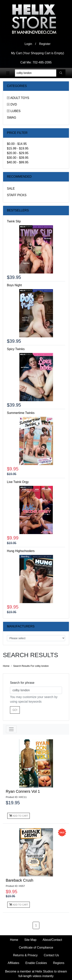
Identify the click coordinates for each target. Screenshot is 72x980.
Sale (11, 189)
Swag (12, 118)
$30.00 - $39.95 (18, 158)
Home (6, 666)
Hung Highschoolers (21, 551)
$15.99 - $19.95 (18, 148)
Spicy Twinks (16, 349)
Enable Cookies (36, 963)
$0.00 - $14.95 (17, 144)
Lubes (15, 111)
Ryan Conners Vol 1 (23, 791)
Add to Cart (19, 816)
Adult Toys (20, 98)
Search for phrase (22, 683)
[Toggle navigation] (8, 73)
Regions (59, 963)
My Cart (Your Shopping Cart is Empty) (38, 53)
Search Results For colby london (31, 666)
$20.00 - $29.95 (18, 153)
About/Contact (52, 940)
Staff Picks (17, 195)
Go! (15, 710)
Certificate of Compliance (36, 948)
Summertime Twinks (21, 413)
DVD (14, 104)
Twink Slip (14, 221)
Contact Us (51, 955)
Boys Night (14, 285)
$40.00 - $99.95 (18, 162)
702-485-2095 (42, 62)
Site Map (30, 940)
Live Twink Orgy (18, 482)
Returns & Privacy (25, 955)
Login (28, 44)
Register (45, 44)
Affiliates (13, 963)
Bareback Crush (19, 880)
